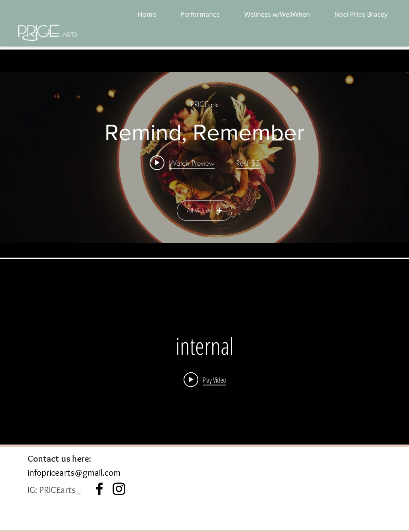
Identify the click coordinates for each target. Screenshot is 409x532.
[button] (200, 14)
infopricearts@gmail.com (74, 472)
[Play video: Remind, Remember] (182, 163)
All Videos (204, 210)
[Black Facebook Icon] (99, 489)
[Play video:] (205, 379)
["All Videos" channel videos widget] (204, 158)
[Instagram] (119, 489)
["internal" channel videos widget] (204, 359)
